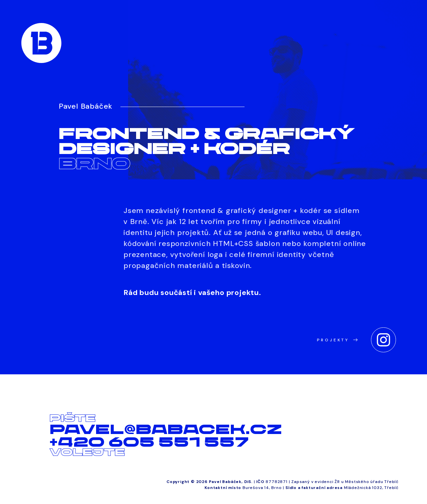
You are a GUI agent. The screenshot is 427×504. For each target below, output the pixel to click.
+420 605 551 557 (149, 442)
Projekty (337, 340)
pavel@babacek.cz (166, 429)
